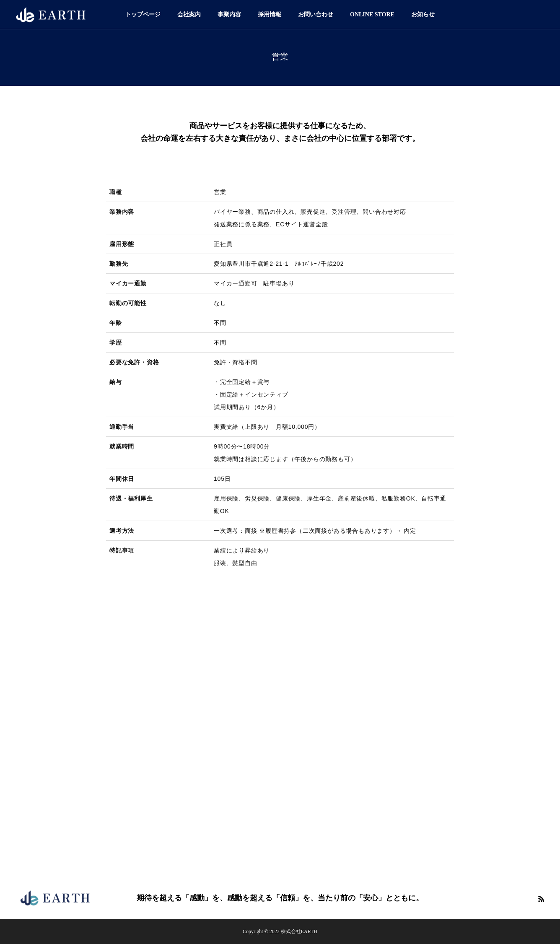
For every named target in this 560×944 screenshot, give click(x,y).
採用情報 (270, 14)
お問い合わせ (316, 14)
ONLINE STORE (372, 14)
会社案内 (189, 14)
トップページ (143, 14)
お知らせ (423, 14)
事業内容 (229, 14)
